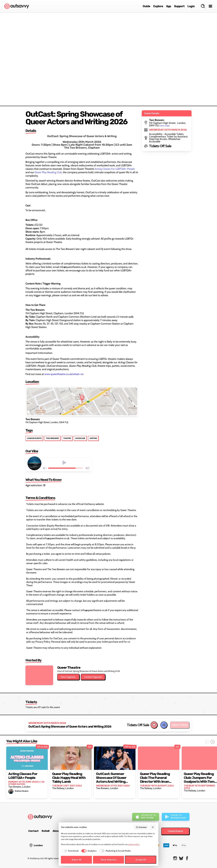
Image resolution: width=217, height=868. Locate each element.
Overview (141, 827)
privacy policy (134, 844)
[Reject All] (153, 827)
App (169, 6)
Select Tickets (180, 725)
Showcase (80, 438)
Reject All (76, 860)
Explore (158, 6)
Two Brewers (52, 438)
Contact (33, 831)
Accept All (141, 860)
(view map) (164, 126)
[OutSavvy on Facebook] (187, 858)
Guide (146, 6)
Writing (93, 438)
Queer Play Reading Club (48, 172)
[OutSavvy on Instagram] (175, 858)
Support (179, 6)
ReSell (45, 831)
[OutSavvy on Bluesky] (181, 858)
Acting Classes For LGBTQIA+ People (115, 169)
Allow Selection (108, 860)
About (56, 831)
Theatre (67, 438)
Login (191, 6)
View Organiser (68, 677)
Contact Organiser (93, 677)
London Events (34, 438)
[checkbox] (70, 851)
